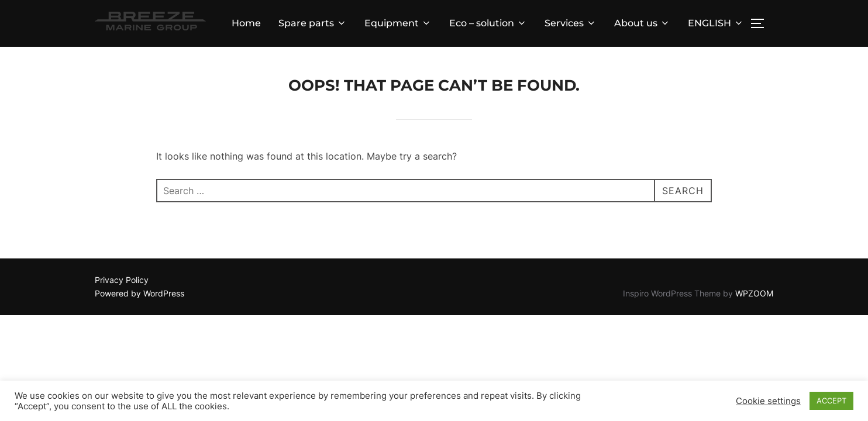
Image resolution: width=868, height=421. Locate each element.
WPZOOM (754, 293)
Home (246, 23)
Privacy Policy (122, 280)
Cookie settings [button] (768, 401)
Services (571, 23)
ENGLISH (716, 23)
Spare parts (313, 23)
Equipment (398, 23)
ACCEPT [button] (831, 401)
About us (642, 23)
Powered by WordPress (139, 293)
